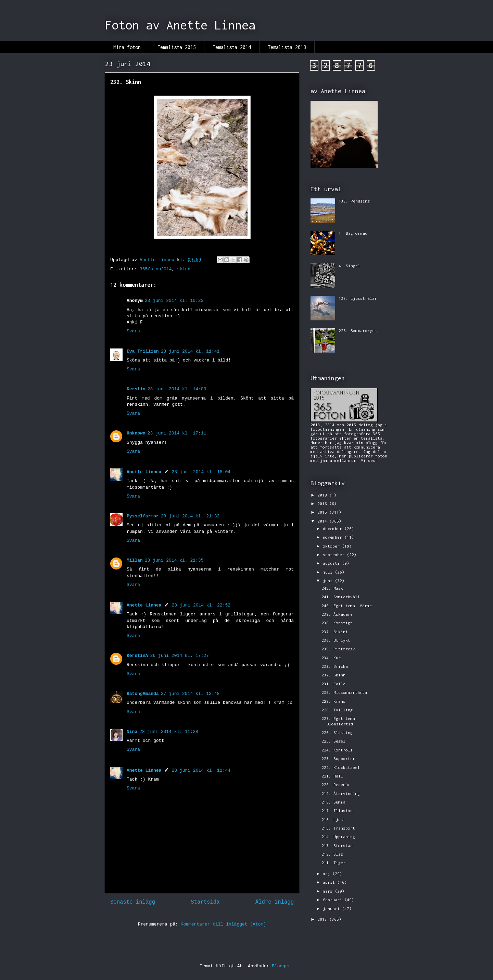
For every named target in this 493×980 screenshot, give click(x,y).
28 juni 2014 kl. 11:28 (169, 732)
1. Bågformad (353, 233)
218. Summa (333, 802)
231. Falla (333, 684)
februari (334, 900)
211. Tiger (333, 863)
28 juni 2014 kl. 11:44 (201, 770)
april (330, 882)
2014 (323, 521)
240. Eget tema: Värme (347, 606)
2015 (323, 512)
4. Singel (349, 266)
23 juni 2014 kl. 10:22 (174, 301)
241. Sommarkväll (341, 597)
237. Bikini (335, 632)
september (335, 555)
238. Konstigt (337, 623)
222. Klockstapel (341, 767)
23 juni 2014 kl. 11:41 (190, 351)
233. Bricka (335, 666)
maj (328, 874)
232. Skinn (333, 675)
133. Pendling (354, 201)
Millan (135, 560)
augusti (332, 563)
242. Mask (332, 588)
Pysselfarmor (143, 516)
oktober (332, 546)
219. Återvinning (341, 793)
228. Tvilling (337, 710)
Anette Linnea (144, 472)
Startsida (205, 902)
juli (329, 572)
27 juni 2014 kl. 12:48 (190, 694)
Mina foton (127, 47)
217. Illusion (337, 811)
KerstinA (137, 656)
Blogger (281, 966)
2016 (323, 504)
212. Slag (332, 854)
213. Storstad (337, 846)
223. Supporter (338, 758)
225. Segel (333, 741)
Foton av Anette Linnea (180, 25)
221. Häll (332, 776)
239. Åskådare (337, 614)
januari (332, 909)
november (334, 537)
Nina (132, 732)
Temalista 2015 (177, 47)
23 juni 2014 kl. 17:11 (177, 433)
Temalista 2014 (232, 47)
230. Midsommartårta (344, 692)
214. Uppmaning (338, 837)
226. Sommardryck (358, 330)
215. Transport (338, 828)
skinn (184, 269)
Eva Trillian (143, 351)
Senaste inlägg (133, 902)
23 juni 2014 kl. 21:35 (174, 560)
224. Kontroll (337, 750)
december (334, 529)
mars (329, 891)
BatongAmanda (143, 694)
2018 (323, 495)
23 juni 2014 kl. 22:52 (201, 605)
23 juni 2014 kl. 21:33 (190, 516)
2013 (323, 919)
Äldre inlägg (275, 902)
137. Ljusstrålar (358, 298)
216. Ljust (333, 819)
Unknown (136, 433)
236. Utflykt (336, 640)
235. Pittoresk (338, 649)
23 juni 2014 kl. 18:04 (201, 472)
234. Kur (331, 658)
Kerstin (136, 389)
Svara (133, 331)
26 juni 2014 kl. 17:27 (179, 656)
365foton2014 (156, 269)
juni (329, 581)
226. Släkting (337, 732)
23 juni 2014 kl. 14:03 (177, 389)
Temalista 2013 (287, 47)
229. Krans (333, 701)
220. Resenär (336, 785)
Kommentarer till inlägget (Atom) (224, 924)
